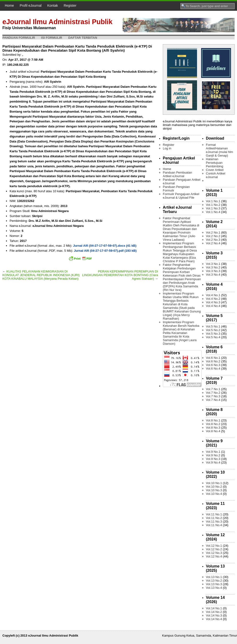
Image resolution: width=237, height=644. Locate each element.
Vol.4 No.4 (213, 306)
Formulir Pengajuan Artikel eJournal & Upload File (181, 196)
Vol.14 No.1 (214, 608)
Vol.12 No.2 (214, 549)
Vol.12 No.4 (214, 556)
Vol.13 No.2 (214, 581)
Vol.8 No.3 (213, 428)
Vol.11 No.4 (214, 525)
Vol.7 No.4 (213, 400)
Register (70, 5)
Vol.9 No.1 (213, 452)
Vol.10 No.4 (214, 494)
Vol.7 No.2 (213, 393)
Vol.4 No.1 (213, 295)
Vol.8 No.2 (213, 424)
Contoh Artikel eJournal (216, 175)
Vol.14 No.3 (214, 615)
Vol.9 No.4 (213, 462)
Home (9, 5)
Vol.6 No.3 (213, 365)
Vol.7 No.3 (213, 396)
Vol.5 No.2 (213, 330)
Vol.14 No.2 (214, 612)
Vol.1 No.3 (213, 208)
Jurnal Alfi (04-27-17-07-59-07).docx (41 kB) (105, 246)
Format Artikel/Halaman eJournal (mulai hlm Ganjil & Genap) (219, 150)
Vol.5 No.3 (213, 334)
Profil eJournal (31, 5)
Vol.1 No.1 (213, 201)
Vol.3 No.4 (213, 275)
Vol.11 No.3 (214, 521)
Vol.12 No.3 (214, 553)
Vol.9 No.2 (213, 455)
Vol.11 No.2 (214, 518)
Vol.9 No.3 (213, 459)
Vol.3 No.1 (213, 264)
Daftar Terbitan (83, 38)
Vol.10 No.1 (214, 483)
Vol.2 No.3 (213, 240)
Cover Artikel (215, 170)
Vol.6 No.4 (213, 368)
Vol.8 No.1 (213, 420)
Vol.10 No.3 (214, 490)
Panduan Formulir (19, 38)
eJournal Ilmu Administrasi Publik (57, 22)
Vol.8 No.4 (213, 431)
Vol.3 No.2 (213, 267)
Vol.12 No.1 (214, 546)
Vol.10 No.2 (214, 487)
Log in (167, 148)
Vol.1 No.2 (213, 205)
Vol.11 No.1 (214, 514)
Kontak (53, 5)
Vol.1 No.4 (213, 212)
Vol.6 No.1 (213, 358)
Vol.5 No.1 (213, 326)
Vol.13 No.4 (214, 588)
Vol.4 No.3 (213, 302)
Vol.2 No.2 (213, 236)
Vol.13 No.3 (214, 584)
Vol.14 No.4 (214, 619)
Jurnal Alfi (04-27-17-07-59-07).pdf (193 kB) (105, 251)
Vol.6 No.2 (213, 361)
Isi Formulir (52, 38)
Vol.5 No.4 (213, 337)
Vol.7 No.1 (213, 389)
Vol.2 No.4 (213, 243)
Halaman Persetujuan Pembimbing (214, 163)
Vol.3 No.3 (213, 271)
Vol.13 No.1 (214, 577)
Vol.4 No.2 (213, 299)
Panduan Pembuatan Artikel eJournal (177, 174)
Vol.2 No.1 (213, 232)
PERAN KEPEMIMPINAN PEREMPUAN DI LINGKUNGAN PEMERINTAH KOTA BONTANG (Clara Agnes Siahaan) (120, 275)
